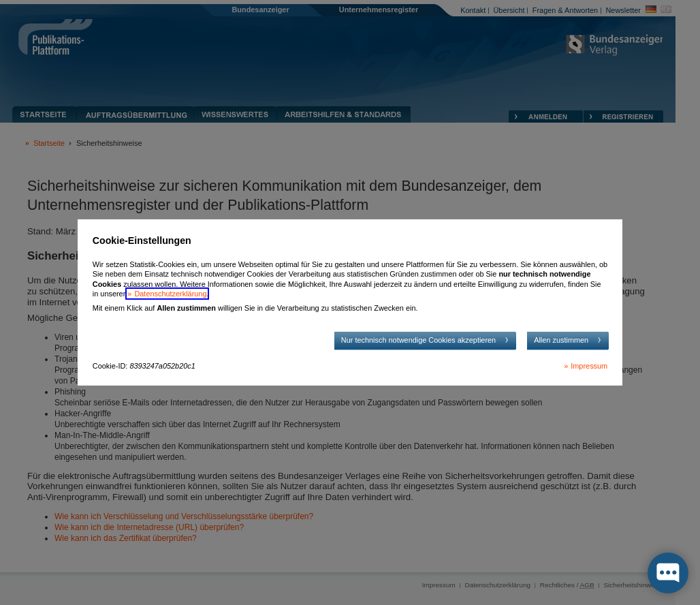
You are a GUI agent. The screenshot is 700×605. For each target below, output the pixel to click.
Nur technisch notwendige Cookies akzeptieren (418, 340)
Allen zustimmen (561, 340)
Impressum (589, 366)
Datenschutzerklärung (170, 294)
